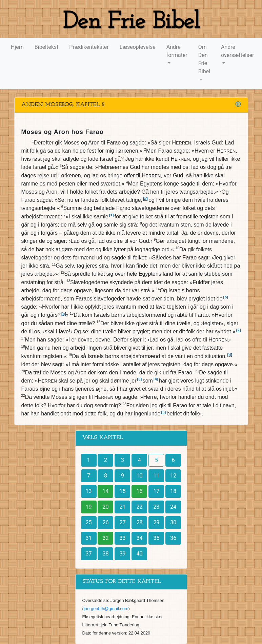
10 (139, 476)
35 (156, 538)
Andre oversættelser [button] (237, 51)
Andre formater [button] (177, 51)
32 (105, 538)
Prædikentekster (89, 47)
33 (122, 538)
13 (89, 491)
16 (139, 491)
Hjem (17, 47)
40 (139, 554)
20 (105, 507)
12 (173, 476)
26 (105, 522)
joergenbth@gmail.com (106, 609)
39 (122, 554)
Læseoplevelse (138, 47)
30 (173, 522)
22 (139, 507)
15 (122, 491)
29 (156, 522)
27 (122, 522)
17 (156, 491)
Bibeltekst (47, 47)
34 (139, 538)
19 (89, 507)
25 (89, 522)
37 (89, 554)
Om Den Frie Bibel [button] (204, 59)
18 (173, 491)
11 (156, 476)
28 (139, 522)
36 (173, 538)
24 (173, 507)
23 (156, 507)
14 (105, 491)
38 (105, 554)
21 (122, 507)
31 (89, 538)
